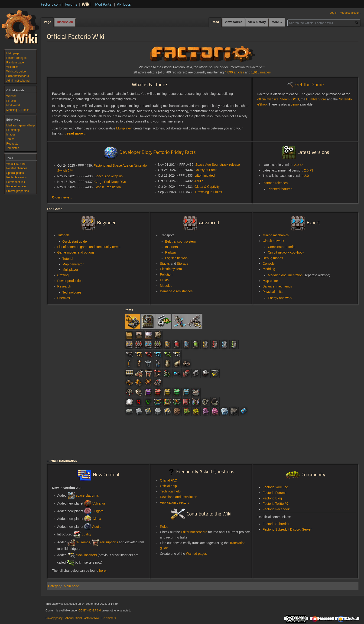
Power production (70, 281)
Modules (166, 286)
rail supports (109, 542)
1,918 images (261, 72)
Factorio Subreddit (276, 524)
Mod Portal (104, 4)
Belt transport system (180, 241)
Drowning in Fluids (209, 192)
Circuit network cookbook (286, 252)
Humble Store (316, 99)
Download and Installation (179, 497)
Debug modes (273, 258)
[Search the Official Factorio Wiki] (324, 23)
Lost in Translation (108, 187)
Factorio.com (51, 4)
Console (268, 264)
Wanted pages (196, 554)
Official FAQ (169, 480)
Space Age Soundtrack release (218, 165)
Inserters (171, 247)
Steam (285, 99)
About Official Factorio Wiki (82, 618)
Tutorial (68, 259)
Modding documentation (285, 275)
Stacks (165, 264)
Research (64, 286)
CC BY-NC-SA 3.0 (90, 611)
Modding (269, 269)
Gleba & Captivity (207, 187)
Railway (171, 252)
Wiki (86, 4)
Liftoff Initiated (205, 175)
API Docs (124, 4)
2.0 (307, 176)
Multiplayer (124, 128)
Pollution (166, 274)
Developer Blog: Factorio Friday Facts (158, 152)
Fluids (164, 280)
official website (268, 99)
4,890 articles (234, 72)
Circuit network (273, 241)
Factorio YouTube (275, 487)
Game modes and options (76, 252)
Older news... (62, 197)
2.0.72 (299, 165)
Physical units (273, 292)
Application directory (175, 502)
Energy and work (280, 298)
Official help (168, 486)
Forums (71, 4)
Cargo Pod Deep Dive (110, 182)
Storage (183, 264)
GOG (295, 99)
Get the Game (310, 84)
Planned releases (275, 183)
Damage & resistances (176, 291)
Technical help (170, 491)
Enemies (63, 298)
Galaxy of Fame (206, 170)
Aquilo (199, 181)
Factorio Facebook (276, 509)
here (102, 571)
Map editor (270, 281)
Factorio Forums (274, 493)
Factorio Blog (272, 498)
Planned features (280, 189)
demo (295, 104)
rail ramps (83, 542)
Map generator (73, 264)
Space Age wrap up (109, 176)
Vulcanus (99, 503)
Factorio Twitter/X (275, 504)
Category (55, 586)
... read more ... (75, 133)
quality (86, 534)
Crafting (63, 275)
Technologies (72, 292)
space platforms (87, 495)
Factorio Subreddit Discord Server (287, 529)
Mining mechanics (276, 235)
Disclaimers (109, 618)
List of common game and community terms (89, 247)
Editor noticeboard (194, 532)
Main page (71, 586)
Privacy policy (54, 618)
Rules (164, 527)
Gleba (97, 519)
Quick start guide (75, 241)
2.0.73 (309, 170)
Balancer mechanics (277, 286)
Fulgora (98, 511)
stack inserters (86, 555)
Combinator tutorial (282, 247)
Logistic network (177, 258)
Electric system (171, 269)
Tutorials (63, 235)
